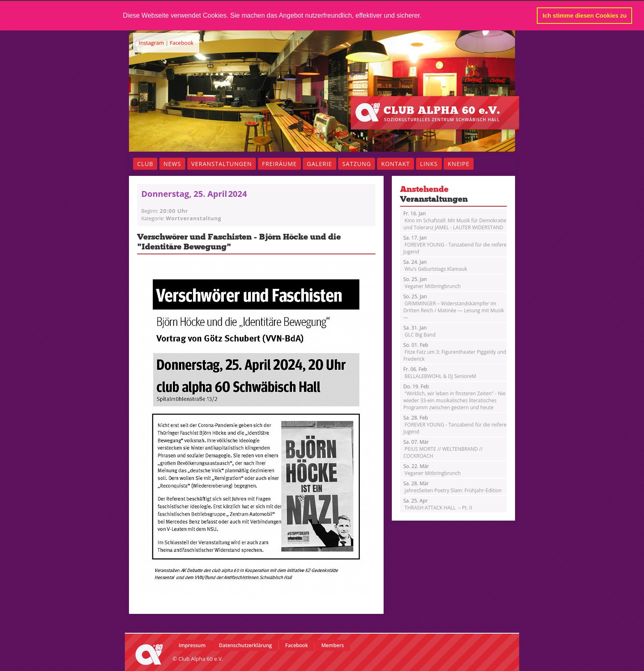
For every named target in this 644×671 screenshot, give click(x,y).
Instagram (151, 42)
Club (145, 163)
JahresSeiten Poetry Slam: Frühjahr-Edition (452, 487)
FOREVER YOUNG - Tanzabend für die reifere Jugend (455, 244)
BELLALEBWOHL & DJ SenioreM (440, 372)
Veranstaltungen (222, 163)
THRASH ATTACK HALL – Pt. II (438, 504)
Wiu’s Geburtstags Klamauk (435, 265)
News (172, 163)
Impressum (192, 645)
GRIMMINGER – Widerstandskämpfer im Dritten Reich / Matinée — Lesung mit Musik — (454, 307)
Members (332, 645)
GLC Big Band (419, 331)
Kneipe (459, 163)
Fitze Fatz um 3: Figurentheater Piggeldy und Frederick (455, 352)
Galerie (319, 163)
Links (429, 163)
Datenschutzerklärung (245, 645)
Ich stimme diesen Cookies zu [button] (585, 16)
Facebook (182, 42)
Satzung (356, 163)
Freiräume (279, 163)
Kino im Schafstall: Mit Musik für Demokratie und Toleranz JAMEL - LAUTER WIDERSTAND (455, 220)
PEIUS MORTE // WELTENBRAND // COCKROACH (443, 448)
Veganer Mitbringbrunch (432, 282)
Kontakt (396, 163)
